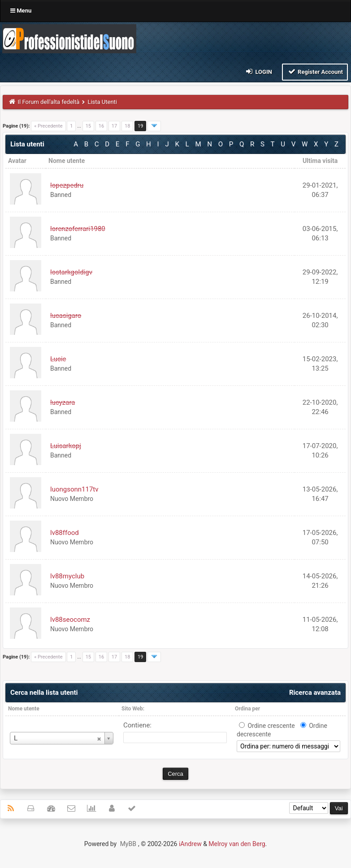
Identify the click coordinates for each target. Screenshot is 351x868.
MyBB (128, 844)
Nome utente (24, 709)
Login (258, 71)
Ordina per (247, 709)
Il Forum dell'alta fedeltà (49, 102)
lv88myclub (67, 576)
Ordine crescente (271, 726)
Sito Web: (133, 709)
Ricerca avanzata (315, 693)
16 (101, 126)
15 (88, 126)
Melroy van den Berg (237, 844)
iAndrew (190, 844)
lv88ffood (65, 533)
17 (114, 126)
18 (127, 126)
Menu (21, 11)
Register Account (315, 71)
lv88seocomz (70, 620)
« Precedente (48, 126)
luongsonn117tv (74, 489)
